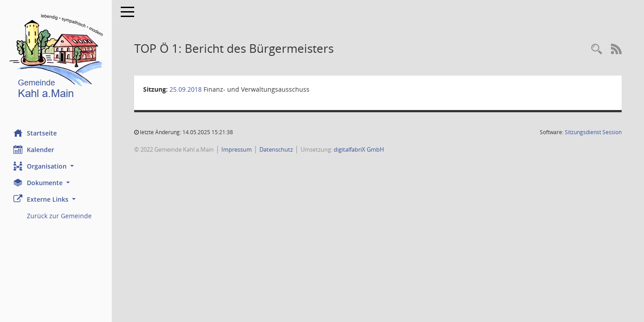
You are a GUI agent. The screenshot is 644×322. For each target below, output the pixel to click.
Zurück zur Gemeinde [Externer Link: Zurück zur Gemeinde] (59, 216)
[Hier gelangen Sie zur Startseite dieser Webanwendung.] (56, 58)
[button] (56, 166)
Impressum (237, 149)
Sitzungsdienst (593, 132)
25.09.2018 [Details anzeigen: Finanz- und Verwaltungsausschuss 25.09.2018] (186, 89)
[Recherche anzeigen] (597, 49)
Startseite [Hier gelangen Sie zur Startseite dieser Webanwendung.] (35, 133)
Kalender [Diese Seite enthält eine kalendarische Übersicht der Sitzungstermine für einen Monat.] (34, 149)
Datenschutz (276, 149)
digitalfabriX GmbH (359, 149)
